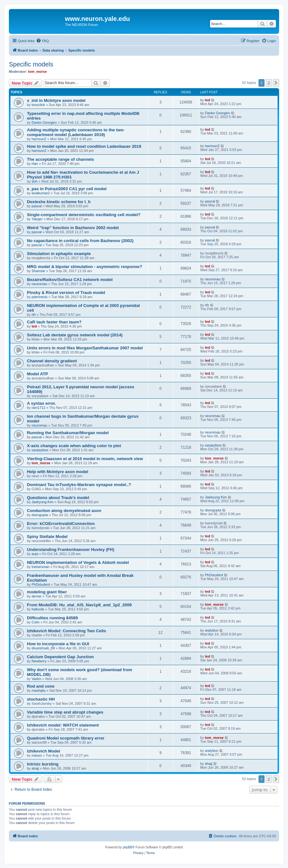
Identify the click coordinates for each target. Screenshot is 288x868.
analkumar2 (41, 193)
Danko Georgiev (44, 122)
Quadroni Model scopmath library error (66, 738)
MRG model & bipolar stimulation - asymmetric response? (84, 267)
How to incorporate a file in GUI (58, 644)
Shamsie (38, 271)
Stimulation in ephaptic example (59, 254)
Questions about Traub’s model (58, 498)
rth (34, 315)
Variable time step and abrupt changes (65, 712)
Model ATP (38, 374)
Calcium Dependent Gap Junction (60, 657)
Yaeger (37, 219)
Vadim (36, 679)
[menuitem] (42, 41)
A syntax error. (42, 403)
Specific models (31, 64)
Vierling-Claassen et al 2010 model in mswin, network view (85, 459)
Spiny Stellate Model (47, 537)
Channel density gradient (52, 361)
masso (37, 755)
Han (35, 164)
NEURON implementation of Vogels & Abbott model (78, 562)
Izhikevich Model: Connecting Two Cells (67, 631)
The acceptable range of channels (61, 159)
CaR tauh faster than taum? (54, 322)
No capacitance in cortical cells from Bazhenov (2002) (80, 241)
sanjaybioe (40, 450)
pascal (37, 206)
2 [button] (269, 83)
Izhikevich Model (44, 751)
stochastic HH (41, 699)
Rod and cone (41, 686)
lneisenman (41, 567)
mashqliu (39, 690)
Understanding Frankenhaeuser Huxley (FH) (71, 550)
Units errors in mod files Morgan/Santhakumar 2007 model (85, 348)
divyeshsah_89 (43, 648)
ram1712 (38, 408)
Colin (36, 622)
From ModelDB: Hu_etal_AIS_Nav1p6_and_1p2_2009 (79, 605)
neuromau (40, 284)
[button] (276, 83)
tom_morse (38, 72)
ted (208, 100)
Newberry (39, 661)
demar (37, 596)
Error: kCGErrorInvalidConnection (61, 524)
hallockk (38, 609)
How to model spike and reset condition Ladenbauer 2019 (84, 146)
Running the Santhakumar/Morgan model (68, 433)
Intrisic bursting (43, 764)
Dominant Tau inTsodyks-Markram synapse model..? (79, 485)
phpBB (128, 847)
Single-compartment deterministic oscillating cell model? (84, 215)
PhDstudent (41, 584)
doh (35, 181)
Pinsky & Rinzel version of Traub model (66, 293)
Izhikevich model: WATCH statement (63, 725)
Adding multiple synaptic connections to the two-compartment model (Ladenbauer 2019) (76, 132)
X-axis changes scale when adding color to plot (74, 446)
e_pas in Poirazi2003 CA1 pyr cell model (67, 189)
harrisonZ (39, 139)
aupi (35, 554)
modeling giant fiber (47, 592)
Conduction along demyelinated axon (64, 511)
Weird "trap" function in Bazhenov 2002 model (73, 228)
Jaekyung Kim (43, 502)
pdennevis (40, 297)
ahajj (35, 768)
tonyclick (38, 105)
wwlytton (212, 630)
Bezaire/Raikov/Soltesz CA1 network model (70, 280)
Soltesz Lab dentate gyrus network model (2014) (75, 335)
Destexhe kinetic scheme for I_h (59, 202)
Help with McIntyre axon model (58, 472)
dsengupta (40, 515)
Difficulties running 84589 (52, 618)
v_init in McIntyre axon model (56, 100)
